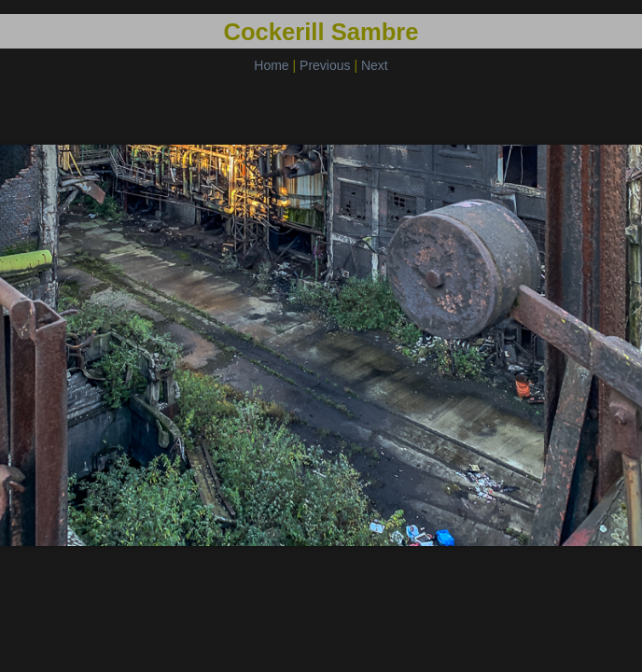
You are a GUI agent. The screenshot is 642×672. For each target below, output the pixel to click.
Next (375, 65)
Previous (325, 65)
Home (271, 65)
